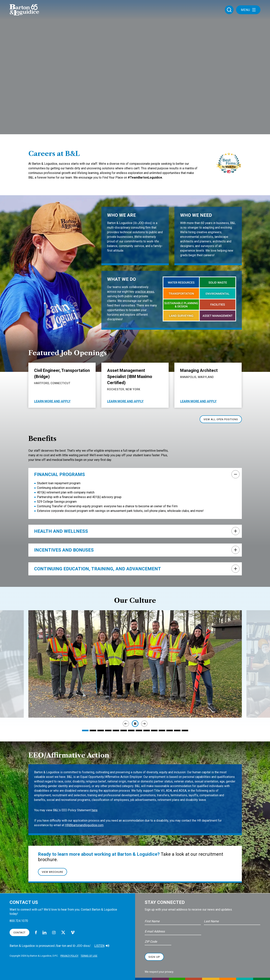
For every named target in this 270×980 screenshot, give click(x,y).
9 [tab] (147, 730)
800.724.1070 (19, 921)
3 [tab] (101, 730)
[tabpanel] (135, 664)
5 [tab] (116, 730)
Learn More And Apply (52, 401)
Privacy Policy (72, 955)
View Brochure (53, 872)
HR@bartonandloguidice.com (84, 825)
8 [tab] (139, 730)
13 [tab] (177, 730)
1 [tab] (85, 730)
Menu (248, 11)
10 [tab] (154, 730)
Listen (99, 946)
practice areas (145, 292)
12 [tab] (170, 730)
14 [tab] (185, 730)
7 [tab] (131, 730)
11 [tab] (162, 730)
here (95, 810)
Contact (19, 933)
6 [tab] (124, 730)
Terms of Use (93, 955)
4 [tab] (108, 730)
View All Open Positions (221, 419)
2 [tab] (93, 730)
